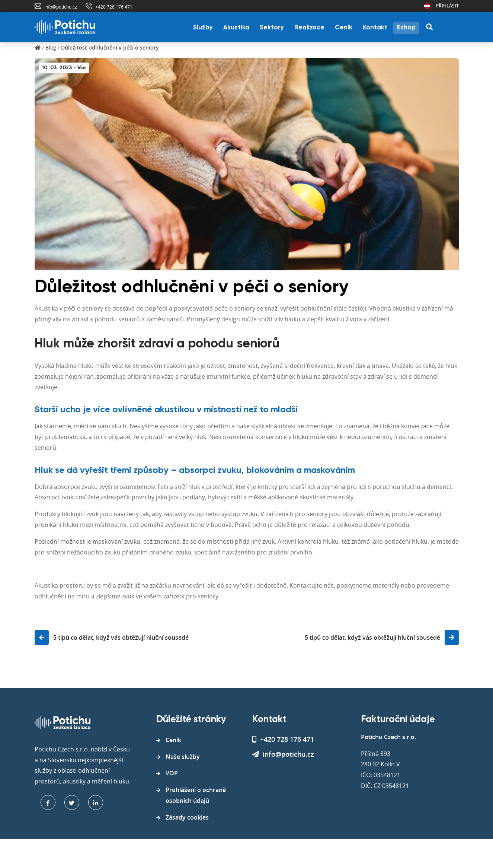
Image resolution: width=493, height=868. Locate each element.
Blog (51, 47)
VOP (172, 773)
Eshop (406, 28)
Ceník (344, 28)
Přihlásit (447, 6)
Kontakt (375, 28)
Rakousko (427, 6)
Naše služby (183, 757)
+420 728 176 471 (114, 7)
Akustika (236, 28)
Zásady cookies (187, 817)
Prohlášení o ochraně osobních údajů (196, 795)
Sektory (272, 28)
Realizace (309, 28)
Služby (203, 28)
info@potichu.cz (61, 7)
